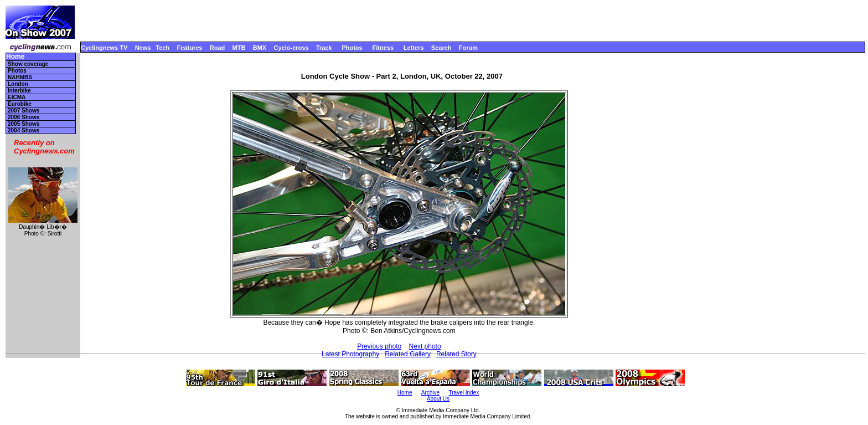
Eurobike (20, 104)
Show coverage (28, 64)
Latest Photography (350, 354)
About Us (438, 399)
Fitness (383, 48)
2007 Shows (24, 111)
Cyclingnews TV (104, 48)
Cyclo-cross (291, 48)
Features (190, 48)
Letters (414, 48)
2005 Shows (24, 124)
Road (218, 48)
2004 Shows (24, 130)
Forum (468, 48)
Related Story (456, 354)
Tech (162, 48)
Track (324, 48)
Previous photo (379, 346)
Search (441, 48)
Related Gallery (408, 354)
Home (15, 57)
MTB (239, 48)
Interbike (19, 91)
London (18, 84)
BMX (260, 48)
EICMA (17, 97)
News (143, 48)
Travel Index (464, 393)
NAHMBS (20, 77)
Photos (352, 48)
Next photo (425, 346)
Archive (430, 393)
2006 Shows (24, 117)
